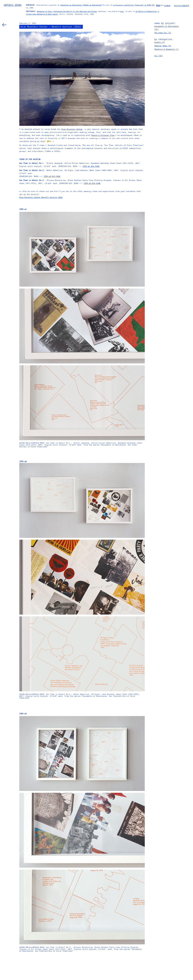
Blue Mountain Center (72, 129)
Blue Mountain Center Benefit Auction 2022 (41, 197)
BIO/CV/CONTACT (182, 6)
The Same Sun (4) (163, 33)
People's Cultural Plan (103, 135)
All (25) (159, 56)
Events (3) (160, 42)
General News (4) (163, 46)
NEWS (158, 6)
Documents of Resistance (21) (167, 28)
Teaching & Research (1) (167, 49)
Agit (122, 11)
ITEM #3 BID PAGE (92, 183)
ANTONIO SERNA (13, 5)
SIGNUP (167, 6)
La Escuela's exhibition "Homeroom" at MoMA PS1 (134, 5)
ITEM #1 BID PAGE (91, 166)
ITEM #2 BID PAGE (52, 176)
